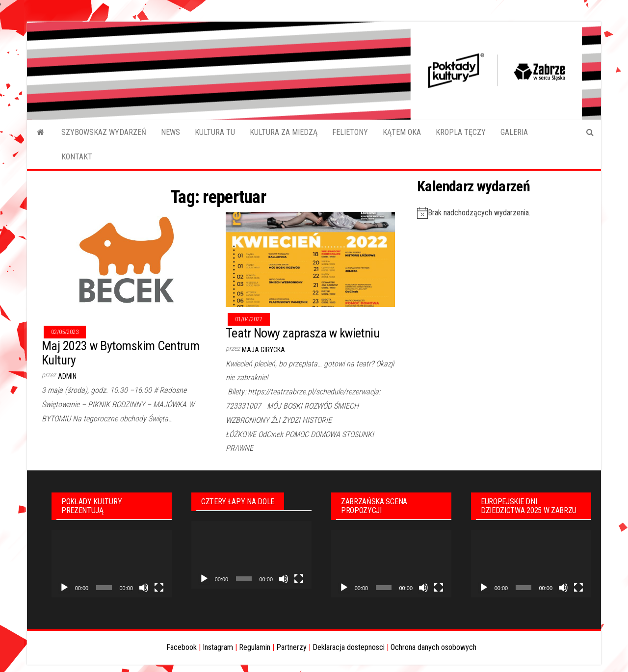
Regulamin (255, 647)
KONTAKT (77, 157)
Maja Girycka (263, 350)
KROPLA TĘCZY (461, 132)
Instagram (218, 647)
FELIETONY (350, 132)
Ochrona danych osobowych (433, 647)
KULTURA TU (215, 132)
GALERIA (514, 132)
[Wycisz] (144, 588)
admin (67, 376)
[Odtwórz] (64, 588)
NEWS (170, 132)
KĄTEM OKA (402, 132)
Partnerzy (291, 647)
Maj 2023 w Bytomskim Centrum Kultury (120, 353)
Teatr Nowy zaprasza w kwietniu (302, 333)
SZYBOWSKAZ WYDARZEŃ (104, 132)
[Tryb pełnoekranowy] (159, 588)
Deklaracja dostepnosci (349, 647)
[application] (112, 564)
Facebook (182, 647)
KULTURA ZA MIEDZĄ (284, 132)
